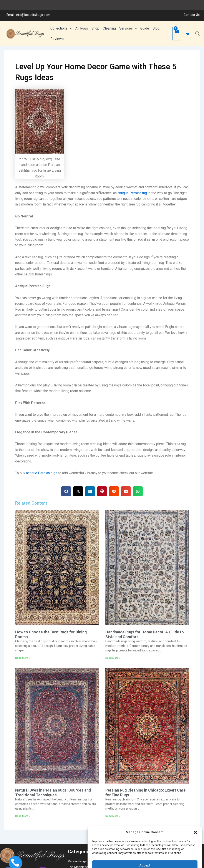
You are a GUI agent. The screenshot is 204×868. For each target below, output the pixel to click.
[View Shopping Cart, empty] (177, 31)
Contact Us (192, 5)
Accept (145, 856)
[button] (195, 823)
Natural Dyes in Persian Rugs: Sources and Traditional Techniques (53, 806)
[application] (70, 22)
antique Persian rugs (42, 487)
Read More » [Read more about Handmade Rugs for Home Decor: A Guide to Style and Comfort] (113, 672)
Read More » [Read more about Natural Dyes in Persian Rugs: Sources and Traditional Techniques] (23, 830)
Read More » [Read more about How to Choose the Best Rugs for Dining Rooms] (23, 672)
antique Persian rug (132, 207)
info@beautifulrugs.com (33, 5)
